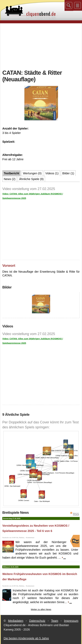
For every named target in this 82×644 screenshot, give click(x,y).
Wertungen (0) (32, 173)
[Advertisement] (42, 46)
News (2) (10, 179)
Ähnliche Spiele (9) (31, 179)
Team (55, 621)
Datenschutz (37, 621)
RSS (76, 514)
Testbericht (11, 173)
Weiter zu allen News (41, 609)
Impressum (71, 621)
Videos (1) (52, 173)
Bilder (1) (68, 173)
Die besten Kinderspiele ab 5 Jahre (26, 638)
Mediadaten (16, 621)
